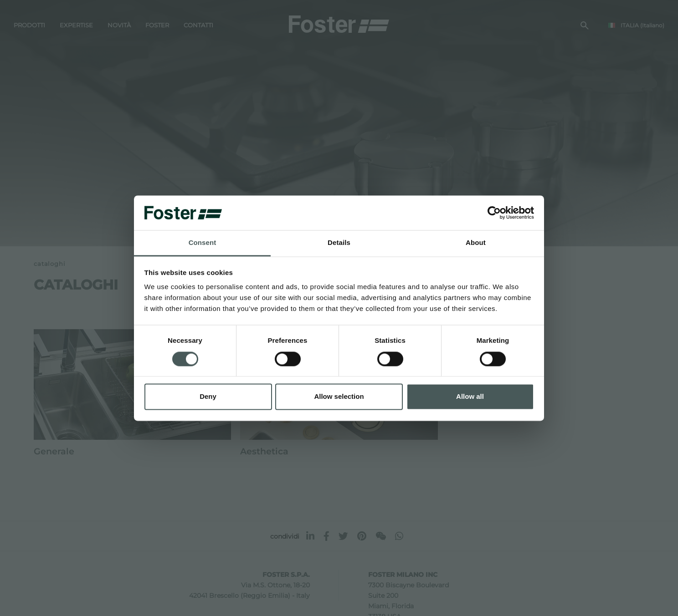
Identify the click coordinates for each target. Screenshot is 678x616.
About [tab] (476, 243)
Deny (208, 397)
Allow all (470, 397)
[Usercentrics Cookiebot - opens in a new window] (494, 213)
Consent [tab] (203, 243)
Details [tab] (339, 243)
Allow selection (339, 397)
